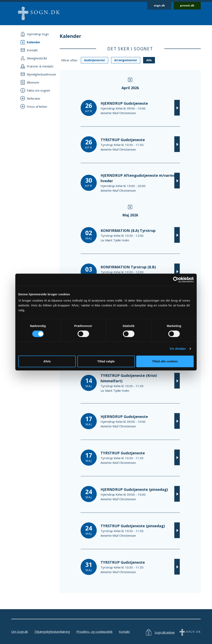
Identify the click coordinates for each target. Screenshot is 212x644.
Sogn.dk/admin (165, 632)
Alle (149, 60)
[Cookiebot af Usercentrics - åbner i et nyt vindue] (176, 280)
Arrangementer (126, 60)
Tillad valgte (106, 361)
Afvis (47, 361)
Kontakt (124, 632)
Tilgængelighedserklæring (52, 632)
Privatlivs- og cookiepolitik (94, 632)
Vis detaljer (178, 349)
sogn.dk (159, 5)
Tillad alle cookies (165, 361)
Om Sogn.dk (20, 632)
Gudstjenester (95, 60)
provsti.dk (187, 5)
